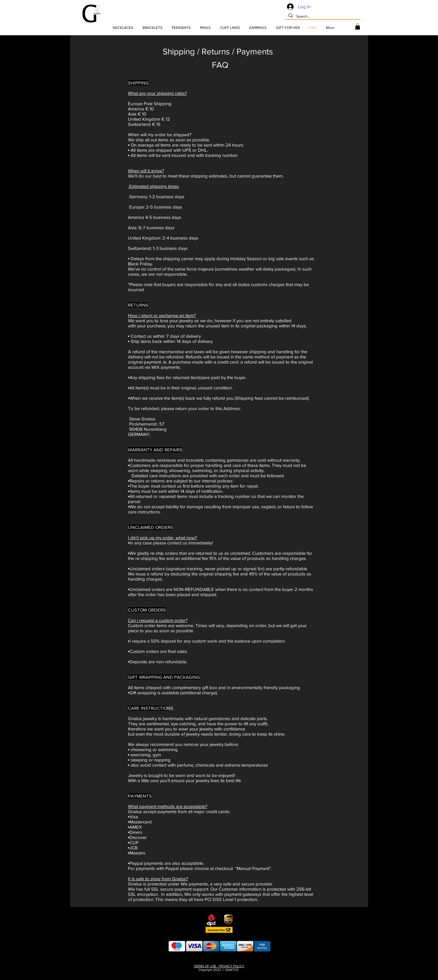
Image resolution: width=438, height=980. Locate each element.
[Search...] (322, 17)
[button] (358, 26)
